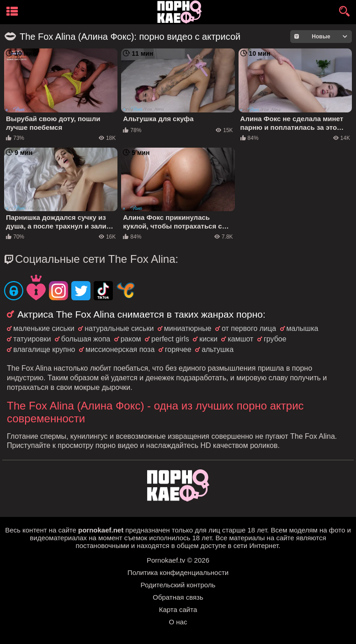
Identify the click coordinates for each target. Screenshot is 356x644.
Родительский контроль (178, 585)
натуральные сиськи (119, 328)
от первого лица (249, 328)
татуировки (32, 339)
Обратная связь (178, 597)
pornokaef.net (101, 530)
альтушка (218, 349)
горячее (178, 349)
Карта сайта (178, 609)
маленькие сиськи (44, 328)
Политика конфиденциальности (178, 572)
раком (131, 339)
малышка (303, 328)
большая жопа (86, 339)
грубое (275, 339)
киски (208, 339)
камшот (240, 339)
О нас (178, 622)
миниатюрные (188, 328)
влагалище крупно (44, 349)
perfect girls (170, 339)
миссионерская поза (120, 349)
